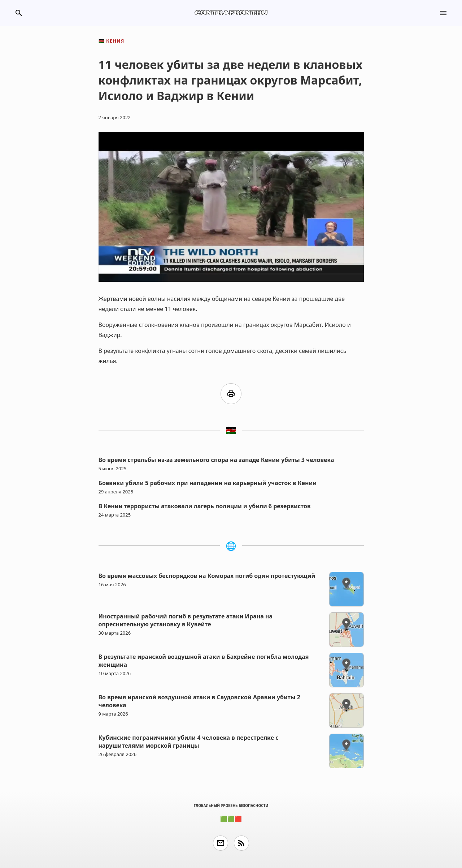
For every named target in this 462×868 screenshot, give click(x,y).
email (221, 843)
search (19, 13)
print (231, 394)
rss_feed (241, 843)
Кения (112, 41)
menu (443, 13)
